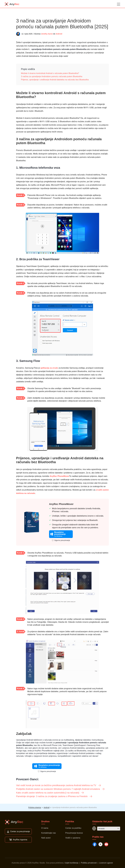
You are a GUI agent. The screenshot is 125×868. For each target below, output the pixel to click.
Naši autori (46, 838)
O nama (45, 828)
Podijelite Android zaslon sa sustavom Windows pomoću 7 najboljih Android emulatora (60, 789)
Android (59, 34)
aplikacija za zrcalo (49, 368)
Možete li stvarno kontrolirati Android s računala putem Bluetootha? (50, 73)
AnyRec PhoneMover (59, 476)
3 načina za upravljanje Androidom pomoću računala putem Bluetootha (52, 76)
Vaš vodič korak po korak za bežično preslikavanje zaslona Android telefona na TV (59, 785)
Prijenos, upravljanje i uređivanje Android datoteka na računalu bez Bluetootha (55, 80)
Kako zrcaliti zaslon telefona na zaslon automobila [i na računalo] (50, 793)
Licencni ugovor (106, 863)
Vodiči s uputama (73, 838)
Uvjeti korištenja (71, 863)
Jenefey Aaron (47, 34)
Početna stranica (35, 807)
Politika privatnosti (89, 863)
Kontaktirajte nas (49, 833)
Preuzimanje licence (74, 833)
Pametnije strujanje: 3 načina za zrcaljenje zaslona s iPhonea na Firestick (54, 796)
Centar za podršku (73, 828)
